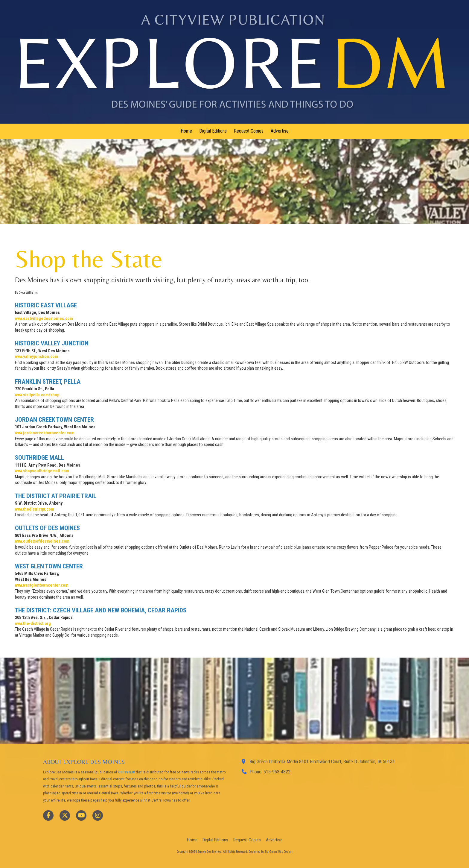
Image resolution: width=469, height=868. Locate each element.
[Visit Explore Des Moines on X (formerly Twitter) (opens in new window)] (65, 815)
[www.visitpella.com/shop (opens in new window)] (37, 395)
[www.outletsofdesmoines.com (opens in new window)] (42, 541)
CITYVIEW (127, 772)
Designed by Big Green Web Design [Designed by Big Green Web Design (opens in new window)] (271, 852)
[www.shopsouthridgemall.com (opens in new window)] (42, 471)
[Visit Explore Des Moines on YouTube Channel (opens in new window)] (81, 815)
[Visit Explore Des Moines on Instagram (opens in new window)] (98, 815)
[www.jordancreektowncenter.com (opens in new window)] (45, 433)
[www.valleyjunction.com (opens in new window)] (36, 356)
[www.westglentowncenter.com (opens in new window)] (42, 585)
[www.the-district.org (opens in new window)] (33, 623)
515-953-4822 (277, 772)
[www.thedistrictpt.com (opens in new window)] (35, 509)
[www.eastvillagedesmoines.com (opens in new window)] (44, 318)
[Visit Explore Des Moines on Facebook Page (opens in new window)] (48, 815)
